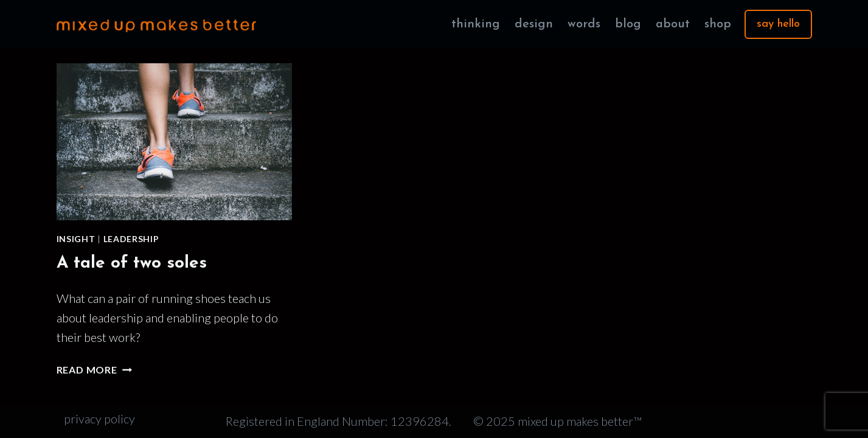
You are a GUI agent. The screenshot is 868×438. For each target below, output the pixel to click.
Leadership (131, 239)
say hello (778, 24)
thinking (476, 24)
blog (628, 24)
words (584, 24)
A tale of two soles (132, 263)
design (534, 24)
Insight (76, 239)
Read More (94, 370)
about (673, 24)
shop (718, 24)
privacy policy (99, 419)
